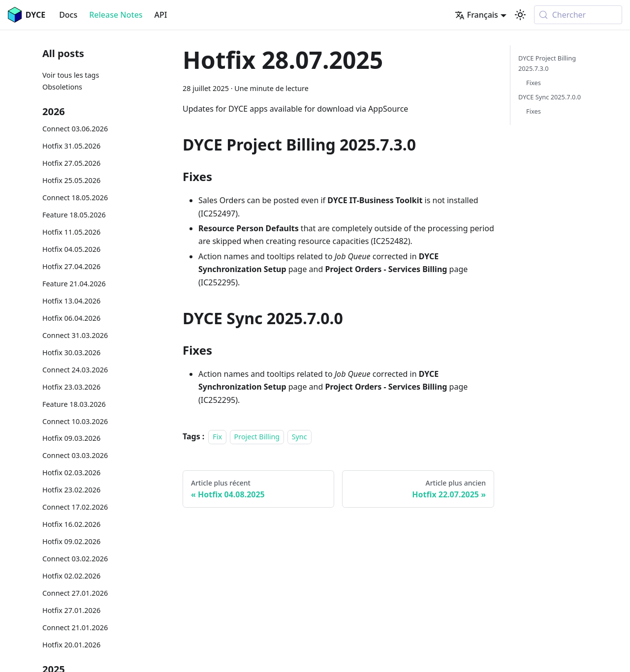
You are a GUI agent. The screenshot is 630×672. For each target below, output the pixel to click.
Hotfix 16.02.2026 (71, 524)
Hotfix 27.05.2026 (71, 163)
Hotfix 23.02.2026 (71, 490)
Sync (299, 437)
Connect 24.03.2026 (75, 370)
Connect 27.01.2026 (75, 593)
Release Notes (116, 15)
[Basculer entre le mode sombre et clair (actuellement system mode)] (520, 15)
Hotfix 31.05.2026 (71, 146)
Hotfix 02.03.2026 (71, 473)
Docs (68, 15)
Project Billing (257, 437)
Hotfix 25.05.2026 (71, 180)
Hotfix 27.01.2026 (71, 610)
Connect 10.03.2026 (75, 421)
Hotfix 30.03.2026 (71, 352)
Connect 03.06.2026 (75, 129)
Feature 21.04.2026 (74, 284)
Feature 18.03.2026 (74, 404)
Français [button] (476, 15)
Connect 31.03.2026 (75, 335)
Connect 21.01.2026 (75, 627)
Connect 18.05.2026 (75, 198)
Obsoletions (62, 87)
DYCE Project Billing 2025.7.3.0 (547, 63)
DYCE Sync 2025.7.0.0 (550, 97)
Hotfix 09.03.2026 (71, 438)
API (161, 15)
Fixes (534, 83)
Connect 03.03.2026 (75, 455)
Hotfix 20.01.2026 (71, 645)
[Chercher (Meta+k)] (578, 15)
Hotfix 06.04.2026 (71, 318)
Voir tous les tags (71, 75)
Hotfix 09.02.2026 (71, 541)
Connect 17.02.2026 (75, 507)
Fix (217, 437)
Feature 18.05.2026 (74, 215)
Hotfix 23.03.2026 (71, 387)
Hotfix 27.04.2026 (71, 266)
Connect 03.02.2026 (75, 559)
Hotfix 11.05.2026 (71, 232)
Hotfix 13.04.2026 (71, 301)
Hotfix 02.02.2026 (71, 576)
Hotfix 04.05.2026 (71, 249)
